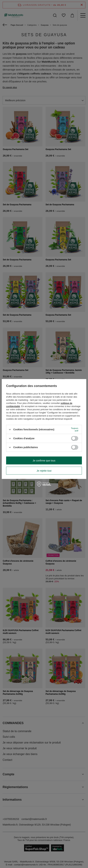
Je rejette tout (44, 471)
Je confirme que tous (44, 460)
